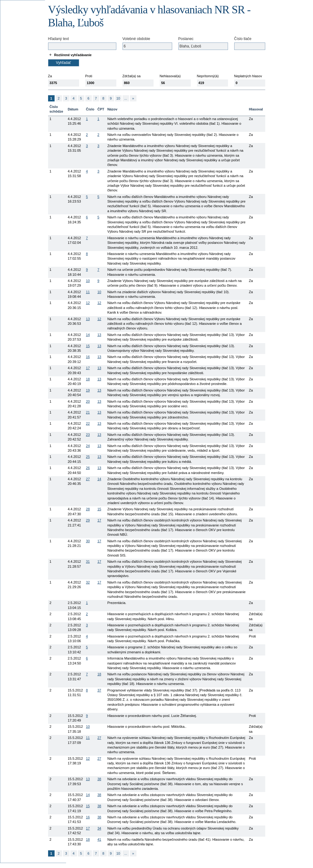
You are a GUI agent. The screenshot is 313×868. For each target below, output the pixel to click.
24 (88, 446)
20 (88, 401)
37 (99, 690)
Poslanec (186, 39)
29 (88, 520)
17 (88, 368)
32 (88, 582)
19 (88, 390)
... (125, 98)
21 (88, 412)
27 (88, 479)
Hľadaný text (59, 39)
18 (88, 379)
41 (99, 839)
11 (88, 292)
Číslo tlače (243, 39)
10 (118, 98)
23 (88, 435)
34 (99, 828)
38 (99, 779)
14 (88, 335)
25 (88, 457)
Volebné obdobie (136, 39)
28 (88, 509)
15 (88, 346)
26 (88, 468)
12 (88, 303)
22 (88, 423)
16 (88, 357)
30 (88, 541)
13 (88, 319)
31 (88, 562)
